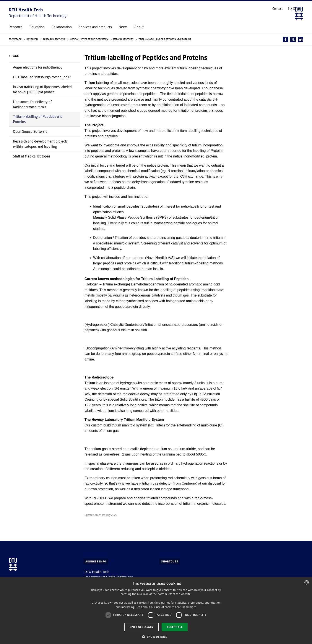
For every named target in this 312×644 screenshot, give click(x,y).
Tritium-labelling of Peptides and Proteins (38, 119)
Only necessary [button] (141, 627)
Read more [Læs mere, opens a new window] (189, 607)
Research (16, 27)
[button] (156, 637)
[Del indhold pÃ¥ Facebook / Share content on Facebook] (285, 39)
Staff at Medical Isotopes (32, 156)
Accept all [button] (175, 627)
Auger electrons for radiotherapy (38, 67)
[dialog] (156, 610)
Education (37, 27)
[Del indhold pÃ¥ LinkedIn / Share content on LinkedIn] (293, 39)
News (123, 27)
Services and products (95, 27)
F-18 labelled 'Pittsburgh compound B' (42, 77)
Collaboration (62, 27)
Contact (277, 9)
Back (14, 56)
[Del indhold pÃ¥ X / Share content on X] (301, 39)
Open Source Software (30, 131)
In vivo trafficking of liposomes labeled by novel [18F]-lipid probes (42, 89)
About (139, 27)
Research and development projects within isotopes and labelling (40, 144)
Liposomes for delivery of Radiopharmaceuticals (32, 104)
